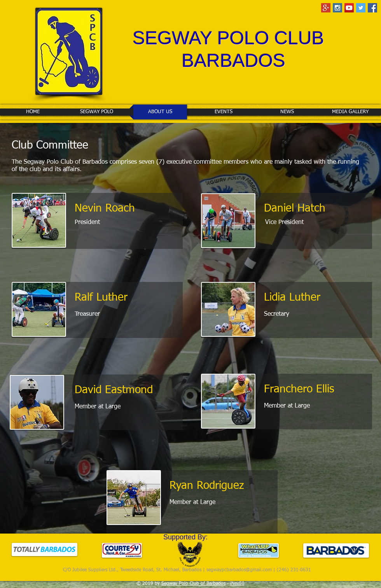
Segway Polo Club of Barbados (193, 584)
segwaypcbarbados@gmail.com (239, 570)
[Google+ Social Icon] (326, 8)
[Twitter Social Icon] (361, 8)
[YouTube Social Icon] (349, 8)
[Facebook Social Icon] (372, 8)
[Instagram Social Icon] (337, 8)
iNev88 (237, 584)
